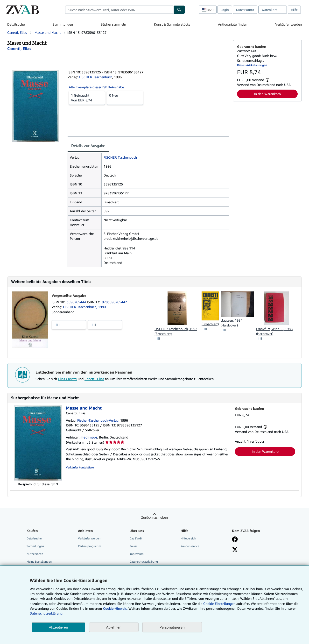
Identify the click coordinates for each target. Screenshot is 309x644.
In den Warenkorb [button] (267, 94)
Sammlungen (63, 24)
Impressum (137, 554)
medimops (89, 437)
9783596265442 (114, 302)
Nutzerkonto (245, 10)
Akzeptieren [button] (58, 627)
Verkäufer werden (288, 24)
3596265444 (77, 302)
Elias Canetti (67, 379)
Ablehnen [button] (114, 627)
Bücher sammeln (113, 24)
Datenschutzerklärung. (46, 613)
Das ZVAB (136, 538)
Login (225, 10)
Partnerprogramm (90, 546)
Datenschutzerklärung (144, 562)
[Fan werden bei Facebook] (235, 540)
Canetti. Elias (94, 379)
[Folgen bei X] (235, 550)
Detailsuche (16, 24)
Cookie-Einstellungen (219, 604)
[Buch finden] (179, 10)
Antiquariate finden (233, 24)
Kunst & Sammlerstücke (172, 24)
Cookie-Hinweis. (115, 608)
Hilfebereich (188, 538)
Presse (133, 546)
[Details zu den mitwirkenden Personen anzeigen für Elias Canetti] (19, 49)
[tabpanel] (148, 210)
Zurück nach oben (154, 517)
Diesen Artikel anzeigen (252, 65)
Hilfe (294, 10)
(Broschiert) (210, 324)
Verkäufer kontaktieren (81, 467)
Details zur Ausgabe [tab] (88, 146)
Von (87, 98)
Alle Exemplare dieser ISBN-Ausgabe (96, 87)
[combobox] (119, 10)
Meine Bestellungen (39, 562)
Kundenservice (190, 546)
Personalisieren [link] (172, 627)
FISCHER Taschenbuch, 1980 (84, 307)
